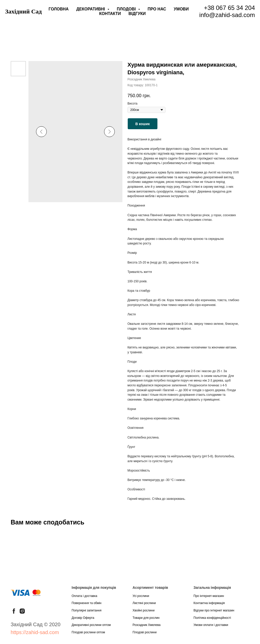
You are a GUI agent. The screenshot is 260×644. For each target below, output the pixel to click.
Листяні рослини (144, 603)
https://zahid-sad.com (35, 632)
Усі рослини (141, 596)
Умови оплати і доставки (211, 625)
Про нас (157, 9)
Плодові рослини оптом (88, 632)
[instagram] (22, 611)
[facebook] (14, 611)
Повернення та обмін (86, 603)
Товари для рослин (146, 618)
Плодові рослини (145, 632)
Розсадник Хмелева (147, 625)
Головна (59, 9)
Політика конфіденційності (212, 618)
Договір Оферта (83, 618)
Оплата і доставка (84, 596)
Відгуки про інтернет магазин (214, 610)
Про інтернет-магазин (209, 596)
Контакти (110, 14)
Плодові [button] (127, 9)
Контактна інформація (209, 603)
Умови (181, 9)
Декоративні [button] (91, 9)
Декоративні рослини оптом (91, 625)
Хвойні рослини (144, 610)
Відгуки (137, 14)
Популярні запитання (87, 610)
